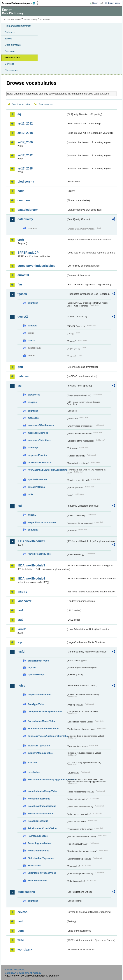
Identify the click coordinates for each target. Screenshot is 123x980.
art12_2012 (25, 124)
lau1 (20, 610)
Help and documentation (18, 26)
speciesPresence (37, 479)
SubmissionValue (37, 880)
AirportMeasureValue (39, 695)
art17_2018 (25, 168)
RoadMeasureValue (38, 851)
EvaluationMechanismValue (43, 728)
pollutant (33, 530)
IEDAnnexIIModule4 (31, 579)
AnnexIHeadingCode (39, 554)
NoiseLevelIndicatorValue (42, 806)
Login (96, 3)
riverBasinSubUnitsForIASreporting (47, 470)
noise (21, 686)
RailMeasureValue (38, 836)
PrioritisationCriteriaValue (42, 828)
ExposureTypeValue (39, 746)
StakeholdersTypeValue (41, 858)
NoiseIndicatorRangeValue (42, 791)
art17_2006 (25, 142)
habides (23, 376)
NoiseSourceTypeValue (41, 814)
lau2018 (23, 629)
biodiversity (26, 182)
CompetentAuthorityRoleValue (45, 712)
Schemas (10, 51)
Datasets (10, 32)
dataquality (25, 219)
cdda (21, 191)
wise (21, 940)
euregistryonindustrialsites (36, 266)
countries (33, 303)
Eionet (18, 19)
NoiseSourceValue (38, 821)
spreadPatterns (36, 487)
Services (9, 64)
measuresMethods (38, 433)
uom (21, 931)
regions (32, 667)
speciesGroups (36, 674)
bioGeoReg (34, 395)
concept (32, 326)
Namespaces (12, 70)
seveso (22, 912)
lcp (20, 642)
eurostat (23, 275)
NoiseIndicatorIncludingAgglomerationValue (47, 779)
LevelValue (34, 772)
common (24, 200)
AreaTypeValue (36, 704)
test (20, 921)
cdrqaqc (32, 402)
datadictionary (28, 210)
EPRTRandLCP (28, 253)
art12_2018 (25, 133)
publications (26, 892)
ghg (20, 367)
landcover (24, 601)
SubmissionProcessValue (42, 873)
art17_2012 (25, 155)
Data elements (13, 45)
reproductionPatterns (40, 462)
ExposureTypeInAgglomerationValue (47, 736)
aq (19, 114)
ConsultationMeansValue (42, 721)
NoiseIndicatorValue (39, 799)
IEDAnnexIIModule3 (31, 565)
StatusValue (34, 866)
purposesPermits (37, 455)
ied (20, 506)
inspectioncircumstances (42, 522)
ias (20, 386)
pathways (33, 448)
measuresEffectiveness (41, 425)
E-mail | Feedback (15, 970)
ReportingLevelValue (39, 843)
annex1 (32, 515)
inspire (22, 592)
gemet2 (23, 317)
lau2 (20, 620)
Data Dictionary (30, 19)
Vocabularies (12, 58)
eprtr (21, 240)
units (30, 494)
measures (33, 418)
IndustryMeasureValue (40, 753)
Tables (8, 39)
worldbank (25, 950)
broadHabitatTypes (38, 661)
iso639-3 (32, 763)
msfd (21, 652)
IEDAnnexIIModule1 (31, 541)
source (31, 341)
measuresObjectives (39, 440)
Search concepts (46, 104)
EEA (20, 3)
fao (20, 285)
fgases (22, 294)
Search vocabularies (21, 104)
